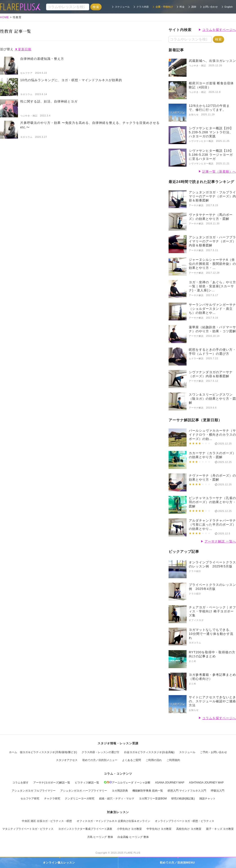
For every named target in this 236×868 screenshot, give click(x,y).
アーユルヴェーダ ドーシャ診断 (127, 783)
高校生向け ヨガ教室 (189, 829)
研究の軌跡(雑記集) (183, 799)
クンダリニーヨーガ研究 (80, 799)
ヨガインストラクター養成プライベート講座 (85, 829)
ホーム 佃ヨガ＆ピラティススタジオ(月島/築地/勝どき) (43, 752)
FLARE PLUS (132, 853)
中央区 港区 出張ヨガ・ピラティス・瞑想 (47, 821)
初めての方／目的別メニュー (100, 760)
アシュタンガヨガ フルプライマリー (34, 791)
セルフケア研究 (30, 799)
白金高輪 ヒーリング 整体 (133, 837)
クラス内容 (143, 7)
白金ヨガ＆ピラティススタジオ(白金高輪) (149, 752)
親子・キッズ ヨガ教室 (220, 829)
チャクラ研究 (52, 799)
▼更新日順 (23, 49)
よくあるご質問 (131, 760)
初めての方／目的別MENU (177, 863)
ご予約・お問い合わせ (214, 752)
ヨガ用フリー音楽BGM (153, 799)
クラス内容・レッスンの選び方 (100, 752)
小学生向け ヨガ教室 (129, 829)
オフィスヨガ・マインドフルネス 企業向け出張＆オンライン (113, 821)
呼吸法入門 (218, 791)
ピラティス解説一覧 (87, 783)
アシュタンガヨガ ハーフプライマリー (83, 791)
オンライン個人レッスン (59, 863)
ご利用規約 (173, 760)
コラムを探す (20, 783)
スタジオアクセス (67, 760)
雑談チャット (207, 799)
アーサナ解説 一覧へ (220, 541)
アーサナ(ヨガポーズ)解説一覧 (52, 783)
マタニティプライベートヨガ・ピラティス (28, 829)
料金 (182, 7)
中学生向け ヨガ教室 (159, 829)
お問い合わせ (210, 7)
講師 (194, 7)
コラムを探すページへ (219, 30)
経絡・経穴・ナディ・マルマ (117, 799)
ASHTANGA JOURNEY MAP (206, 783)
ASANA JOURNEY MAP (170, 783)
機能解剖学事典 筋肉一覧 (148, 791)
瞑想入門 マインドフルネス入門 (187, 791)
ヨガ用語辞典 (120, 791)
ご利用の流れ (154, 760)
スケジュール (122, 7)
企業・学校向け (164, 7)
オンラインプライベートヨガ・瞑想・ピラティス (185, 821)
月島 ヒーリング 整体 (100, 837)
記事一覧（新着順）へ (219, 172)
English (229, 7)
